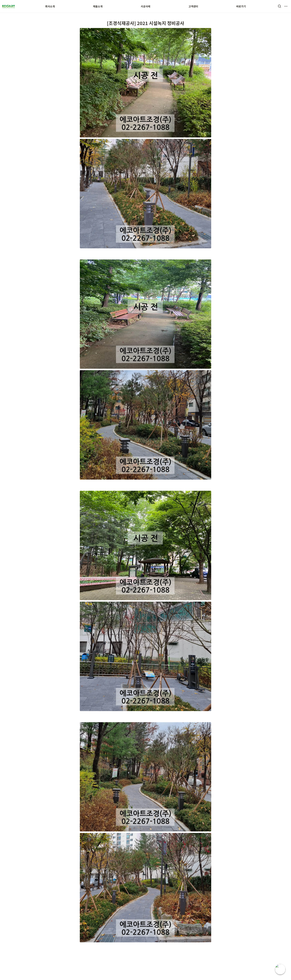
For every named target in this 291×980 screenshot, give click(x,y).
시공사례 (145, 6)
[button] (279, 6)
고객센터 (193, 6)
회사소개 (50, 6)
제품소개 (98, 6)
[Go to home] (9, 6)
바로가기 (241, 6)
